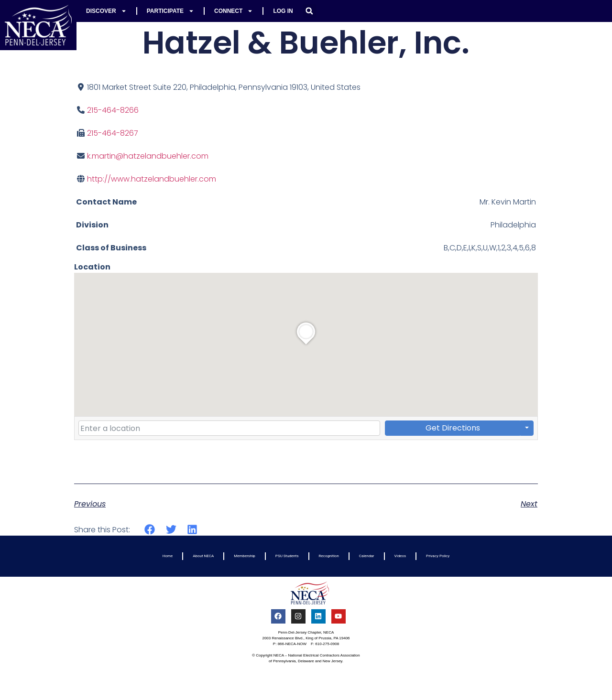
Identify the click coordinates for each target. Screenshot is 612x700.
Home (168, 556)
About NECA (203, 556)
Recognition (329, 556)
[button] (309, 11)
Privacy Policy (438, 556)
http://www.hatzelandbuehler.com (152, 179)
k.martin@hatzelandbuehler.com (148, 156)
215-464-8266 (113, 110)
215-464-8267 (113, 133)
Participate (170, 11)
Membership (245, 556)
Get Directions (453, 428)
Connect (234, 11)
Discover (106, 11)
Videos (400, 556)
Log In (283, 11)
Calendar (367, 556)
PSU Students (287, 556)
